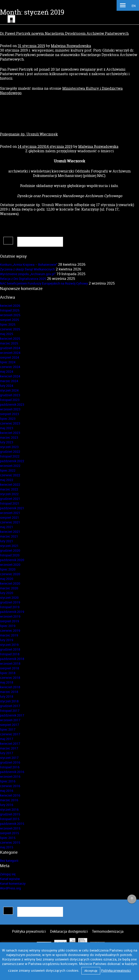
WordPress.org (10, 888)
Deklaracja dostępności (69, 931)
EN (134, 6)
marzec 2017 (9, 748)
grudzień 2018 (10, 649)
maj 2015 (7, 847)
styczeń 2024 (9, 390)
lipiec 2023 (8, 419)
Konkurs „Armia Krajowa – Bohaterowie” (29, 265)
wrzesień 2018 (10, 663)
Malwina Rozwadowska (71, 46)
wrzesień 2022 (10, 466)
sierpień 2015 (10, 833)
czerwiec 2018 (10, 678)
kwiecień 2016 (10, 795)
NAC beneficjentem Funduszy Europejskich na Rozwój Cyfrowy (44, 283)
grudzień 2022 (10, 452)
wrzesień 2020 (10, 565)
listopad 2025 (10, 310)
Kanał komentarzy (13, 883)
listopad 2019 (10, 607)
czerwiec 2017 (10, 734)
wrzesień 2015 (10, 828)
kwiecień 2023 (10, 433)
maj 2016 (7, 791)
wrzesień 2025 (10, 315)
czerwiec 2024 (10, 367)
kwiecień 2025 (10, 339)
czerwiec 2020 (10, 574)
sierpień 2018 (10, 668)
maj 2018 (7, 682)
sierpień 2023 (10, 414)
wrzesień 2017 (10, 720)
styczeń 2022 (9, 494)
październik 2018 (12, 659)
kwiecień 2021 (10, 532)
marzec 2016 (9, 800)
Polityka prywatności (29, 931)
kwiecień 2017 (10, 744)
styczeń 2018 (9, 701)
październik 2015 (12, 824)
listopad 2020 (10, 555)
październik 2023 (12, 404)
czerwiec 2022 (10, 475)
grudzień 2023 (10, 395)
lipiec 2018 (8, 673)
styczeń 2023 (9, 447)
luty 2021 (7, 541)
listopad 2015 (10, 819)
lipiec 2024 (8, 362)
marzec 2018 (9, 692)
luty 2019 (7, 640)
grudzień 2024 (10, 348)
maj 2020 (7, 579)
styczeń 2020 (9, 598)
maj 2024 (7, 371)
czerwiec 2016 (10, 786)
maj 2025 (7, 334)
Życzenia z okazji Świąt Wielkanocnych (27, 269)
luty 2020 (7, 593)
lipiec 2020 (8, 569)
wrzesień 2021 (10, 513)
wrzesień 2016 (10, 776)
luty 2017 (7, 753)
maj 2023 (7, 428)
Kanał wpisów (10, 879)
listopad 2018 (10, 654)
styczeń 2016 (9, 809)
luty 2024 (7, 386)
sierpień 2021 (10, 517)
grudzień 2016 (10, 762)
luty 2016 (7, 805)
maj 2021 (7, 527)
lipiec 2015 (8, 838)
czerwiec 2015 (10, 842)
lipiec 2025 (8, 324)
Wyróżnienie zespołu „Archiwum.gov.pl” (28, 274)
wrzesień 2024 (10, 353)
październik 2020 (12, 560)
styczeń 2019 (9, 645)
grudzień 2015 (10, 814)
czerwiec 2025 (10, 329)
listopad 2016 (10, 767)
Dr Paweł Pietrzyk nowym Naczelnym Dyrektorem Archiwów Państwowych (64, 33)
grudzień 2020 (10, 550)
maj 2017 (7, 739)
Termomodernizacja (108, 931)
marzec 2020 (9, 588)
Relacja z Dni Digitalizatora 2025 (23, 279)
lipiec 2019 (8, 626)
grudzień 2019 (10, 602)
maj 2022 (7, 480)
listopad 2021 (10, 503)
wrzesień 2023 (10, 409)
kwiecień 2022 (10, 485)
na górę (132, 899)
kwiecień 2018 (10, 687)
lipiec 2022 (8, 470)
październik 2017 (12, 715)
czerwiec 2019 (10, 630)
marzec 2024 (9, 381)
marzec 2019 (9, 635)
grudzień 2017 (10, 706)
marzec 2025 (9, 343)
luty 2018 (7, 696)
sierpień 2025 (10, 320)
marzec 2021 (9, 536)
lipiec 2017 (8, 729)
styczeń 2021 (9, 546)
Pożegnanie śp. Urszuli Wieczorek (29, 134)
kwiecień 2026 (10, 306)
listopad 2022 (10, 456)
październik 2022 (12, 461)
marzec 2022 (9, 489)
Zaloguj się (8, 874)
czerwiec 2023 (10, 423)
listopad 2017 (10, 711)
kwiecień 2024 (10, 376)
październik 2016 (12, 772)
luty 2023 (7, 442)
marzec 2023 (9, 437)
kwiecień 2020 (10, 583)
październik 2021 (12, 508)
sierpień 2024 (10, 357)
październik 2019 (12, 612)
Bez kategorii (9, 861)
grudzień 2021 (10, 499)
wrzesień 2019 (10, 616)
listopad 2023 (10, 400)
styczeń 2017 (9, 758)
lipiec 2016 (8, 781)
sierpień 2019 (10, 621)
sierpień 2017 (10, 725)
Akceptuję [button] (91, 971)
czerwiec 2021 (10, 522)
